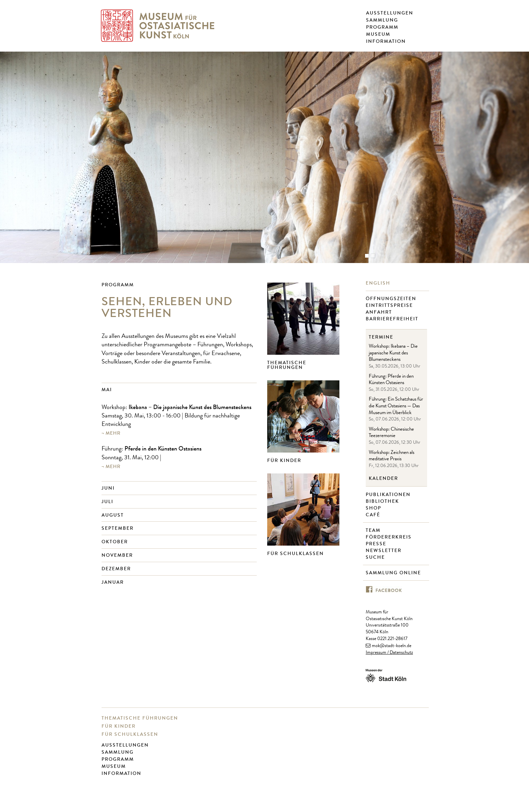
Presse (377, 544)
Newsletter (384, 551)
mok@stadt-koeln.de (392, 646)
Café (374, 515)
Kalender (383, 478)
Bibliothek (383, 501)
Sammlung (382, 20)
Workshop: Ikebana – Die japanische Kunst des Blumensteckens (393, 353)
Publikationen (389, 495)
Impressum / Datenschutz (389, 653)
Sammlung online (394, 573)
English (379, 283)
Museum (378, 34)
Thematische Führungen (287, 365)
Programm (382, 27)
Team (374, 530)
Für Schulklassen (296, 554)
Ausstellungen (390, 13)
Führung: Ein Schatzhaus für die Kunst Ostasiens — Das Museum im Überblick (396, 406)
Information (386, 41)
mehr (113, 433)
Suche (376, 557)
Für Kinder (284, 460)
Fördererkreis (389, 537)
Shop (374, 508)
